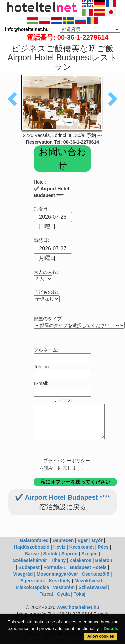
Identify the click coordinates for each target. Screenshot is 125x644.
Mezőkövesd (88, 581)
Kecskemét (82, 547)
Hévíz (59, 547)
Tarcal (46, 594)
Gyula (63, 594)
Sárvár (32, 554)
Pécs (103, 547)
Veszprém (64, 587)
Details (111, 628)
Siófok (50, 554)
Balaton (103, 560)
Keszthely (59, 581)
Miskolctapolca (32, 587)
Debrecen (63, 540)
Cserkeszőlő (96, 574)
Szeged (89, 554)
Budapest (29, 567)
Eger (83, 540)
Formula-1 (55, 567)
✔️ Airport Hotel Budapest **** (62, 497)
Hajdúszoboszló (32, 547)
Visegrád (23, 574)
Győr (97, 540)
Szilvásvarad (93, 587)
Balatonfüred (34, 540)
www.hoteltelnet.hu (78, 607)
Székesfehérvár (30, 560)
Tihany (58, 560)
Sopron (69, 554)
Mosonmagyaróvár (57, 574)
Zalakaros (80, 560)
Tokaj (80, 594)
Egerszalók (33, 581)
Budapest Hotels (88, 567)
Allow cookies (101, 636)
